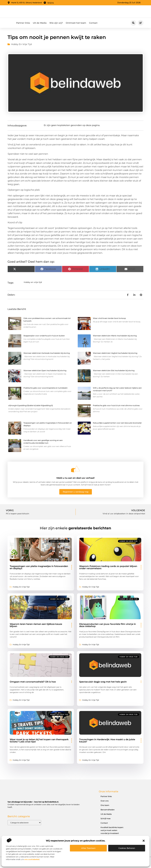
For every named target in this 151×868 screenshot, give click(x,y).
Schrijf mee (106, 820)
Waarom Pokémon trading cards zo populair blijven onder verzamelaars (108, 569)
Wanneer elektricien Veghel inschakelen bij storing (115, 355)
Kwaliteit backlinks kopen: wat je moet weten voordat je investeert (112, 832)
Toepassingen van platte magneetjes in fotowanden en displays (39, 569)
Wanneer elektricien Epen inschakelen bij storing (45, 372)
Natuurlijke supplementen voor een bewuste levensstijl (117, 424)
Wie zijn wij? (56, 24)
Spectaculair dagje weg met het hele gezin (103, 683)
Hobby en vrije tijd (21, 46)
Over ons (105, 802)
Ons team (105, 807)
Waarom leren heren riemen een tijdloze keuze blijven (36, 627)
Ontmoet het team (76, 24)
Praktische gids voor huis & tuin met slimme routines (116, 407)
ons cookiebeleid (32, 859)
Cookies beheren (127, 848)
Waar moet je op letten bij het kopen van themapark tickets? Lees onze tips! (39, 742)
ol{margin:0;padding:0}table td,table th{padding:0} (31, 407)
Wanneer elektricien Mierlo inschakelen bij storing (115, 337)
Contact (93, 24)
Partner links (23, 24)
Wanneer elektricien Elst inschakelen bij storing (114, 372)
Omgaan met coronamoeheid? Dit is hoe (33, 683)
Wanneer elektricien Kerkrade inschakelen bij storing (47, 355)
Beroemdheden (108, 811)
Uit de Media (40, 24)
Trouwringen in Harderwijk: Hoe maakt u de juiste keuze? (107, 742)
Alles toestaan (88, 848)
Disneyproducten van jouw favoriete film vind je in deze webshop (107, 627)
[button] (144, 841)
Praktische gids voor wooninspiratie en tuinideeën (45, 390)
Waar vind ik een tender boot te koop (109, 320)
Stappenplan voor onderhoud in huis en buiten (44, 337)
